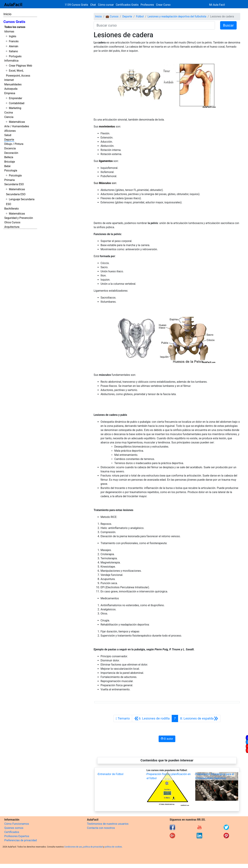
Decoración (11, 153)
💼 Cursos (112, 16)
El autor (167, 739)
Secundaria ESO (14, 184)
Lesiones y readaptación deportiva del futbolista (177, 16)
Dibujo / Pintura (14, 144)
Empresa (10, 93)
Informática (11, 61)
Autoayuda (11, 89)
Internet (9, 80)
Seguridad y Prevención (19, 218)
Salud (8, 135)
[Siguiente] (199, 718)
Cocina (9, 113)
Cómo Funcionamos (17, 824)
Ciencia (9, 117)
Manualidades (13, 84)
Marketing (15, 108)
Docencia (10, 148)
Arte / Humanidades (17, 126)
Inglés (12, 36)
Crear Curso (163, 5)
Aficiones (10, 131)
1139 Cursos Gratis (77, 5)
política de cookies (113, 847)
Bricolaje (10, 162)
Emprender (15, 98)
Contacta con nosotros (101, 828)
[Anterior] (152, 718)
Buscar (228, 25)
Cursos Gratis (14, 22)
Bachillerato (12, 209)
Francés (14, 41)
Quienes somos (14, 828)
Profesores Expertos (17, 836)
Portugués (15, 56)
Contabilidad (17, 103)
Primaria (9, 180)
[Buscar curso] (154, 25)
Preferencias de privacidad (21, 840)
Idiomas (9, 31)
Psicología (11, 170)
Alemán (13, 46)
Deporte (9, 140)
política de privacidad (93, 847)
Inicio (7, 14)
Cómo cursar (106, 5)
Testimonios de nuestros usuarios (108, 824)
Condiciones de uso (73, 847)
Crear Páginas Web (20, 66)
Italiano (13, 51)
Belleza (9, 157)
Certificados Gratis (127, 5)
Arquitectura (12, 227)
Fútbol (140, 16)
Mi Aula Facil (217, 5)
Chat (93, 5)
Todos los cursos (15, 27)
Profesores (147, 5)
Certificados (12, 832)
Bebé (7, 166)
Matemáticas (17, 122)
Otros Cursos (12, 222)
